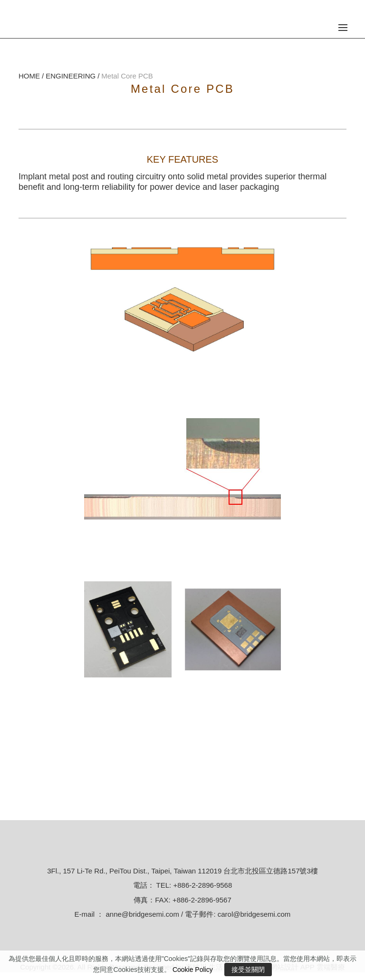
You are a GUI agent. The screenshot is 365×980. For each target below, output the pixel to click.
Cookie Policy (193, 970)
